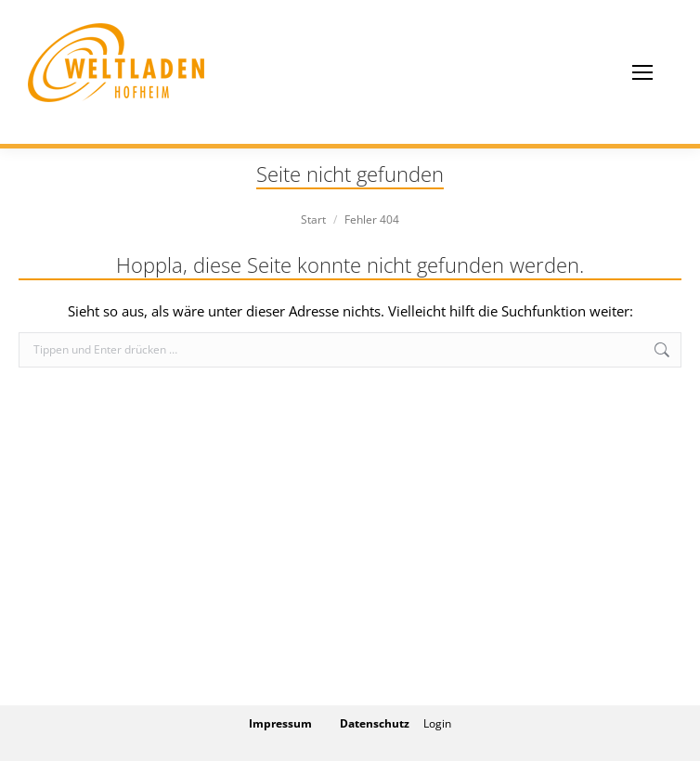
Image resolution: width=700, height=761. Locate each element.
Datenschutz (375, 723)
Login (437, 723)
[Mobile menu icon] (642, 72)
